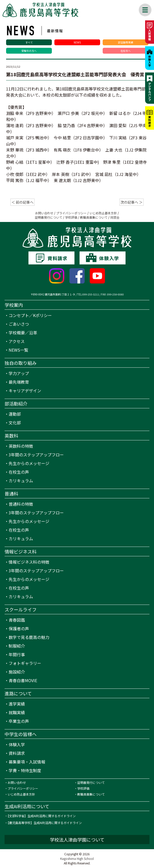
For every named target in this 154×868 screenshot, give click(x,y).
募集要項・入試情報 (27, 762)
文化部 (15, 423)
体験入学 (17, 744)
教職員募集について (94, 217)
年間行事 (17, 654)
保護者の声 (19, 628)
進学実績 (17, 704)
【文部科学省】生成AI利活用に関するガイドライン (42, 816)
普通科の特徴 (21, 504)
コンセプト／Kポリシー (30, 315)
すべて (29, 42)
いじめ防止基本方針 (103, 213)
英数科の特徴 (21, 446)
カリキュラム (21, 481)
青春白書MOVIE (23, 680)
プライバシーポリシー (71, 213)
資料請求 (17, 753)
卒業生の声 (19, 721)
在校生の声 (19, 472)
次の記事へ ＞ (132, 202)
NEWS (77, 42)
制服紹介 (17, 646)
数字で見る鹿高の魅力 (29, 637)
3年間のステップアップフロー (36, 455)
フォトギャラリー (25, 663)
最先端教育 (19, 382)
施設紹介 (17, 672)
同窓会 (115, 217)
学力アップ (19, 373)
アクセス (17, 341)
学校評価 (71, 217)
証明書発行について (49, 217)
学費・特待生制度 (25, 770)
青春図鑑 (17, 620)
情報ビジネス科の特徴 (29, 562)
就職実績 (17, 712)
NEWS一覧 (18, 350)
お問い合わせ (44, 213)
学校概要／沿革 (23, 333)
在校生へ (126, 51)
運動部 (15, 414)
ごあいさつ (19, 324)
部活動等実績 (126, 42)
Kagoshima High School (77, 858)
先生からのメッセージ (29, 463)
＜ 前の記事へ (22, 202)
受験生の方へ (29, 51)
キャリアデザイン (25, 391)
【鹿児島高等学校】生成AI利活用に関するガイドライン (45, 823)
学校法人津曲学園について (77, 840)
